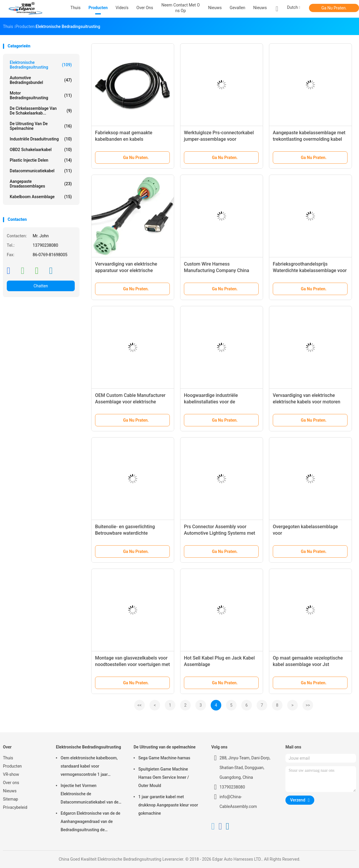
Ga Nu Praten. (334, 8)
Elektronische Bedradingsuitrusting (41, 65)
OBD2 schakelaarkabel (41, 150)
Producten (12, 766)
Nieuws (260, 8)
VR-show (11, 774)
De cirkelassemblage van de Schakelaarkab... (41, 111)
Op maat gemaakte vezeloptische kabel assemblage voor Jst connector (308, 664)
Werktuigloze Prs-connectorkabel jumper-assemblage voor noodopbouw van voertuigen (219, 139)
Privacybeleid (15, 807)
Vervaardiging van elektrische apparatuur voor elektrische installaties (126, 270)
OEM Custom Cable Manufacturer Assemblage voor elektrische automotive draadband (130, 402)
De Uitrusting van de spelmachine (41, 126)
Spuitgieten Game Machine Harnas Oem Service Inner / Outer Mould (164, 777)
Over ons (11, 783)
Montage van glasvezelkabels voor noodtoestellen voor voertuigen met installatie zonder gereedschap (132, 664)
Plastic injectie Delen (41, 160)
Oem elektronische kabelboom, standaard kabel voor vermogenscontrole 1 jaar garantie (89, 767)
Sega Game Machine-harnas (164, 758)
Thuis (8, 758)
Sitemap (10, 799)
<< (139, 705)
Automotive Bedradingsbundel (41, 80)
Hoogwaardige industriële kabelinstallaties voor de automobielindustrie (211, 402)
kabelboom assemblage (41, 197)
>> (308, 705)
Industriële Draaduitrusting (41, 139)
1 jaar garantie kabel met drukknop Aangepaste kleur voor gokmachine (168, 805)
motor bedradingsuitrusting (41, 95)
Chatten (41, 286)
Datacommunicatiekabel (41, 171)
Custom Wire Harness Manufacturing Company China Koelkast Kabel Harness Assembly (220, 270)
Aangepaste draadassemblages (41, 184)
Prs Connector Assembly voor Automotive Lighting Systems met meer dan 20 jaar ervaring (220, 533)
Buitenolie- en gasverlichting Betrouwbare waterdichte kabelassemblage (125, 533)
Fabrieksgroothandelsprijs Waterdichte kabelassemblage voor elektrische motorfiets (310, 270)
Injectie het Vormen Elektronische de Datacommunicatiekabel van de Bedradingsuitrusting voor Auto (90, 795)
